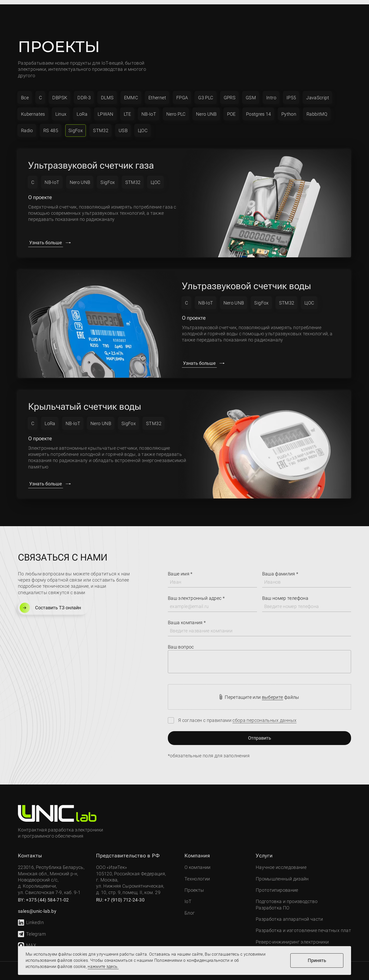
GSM (251, 93)
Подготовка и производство (287, 897)
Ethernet (157, 93)
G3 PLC (206, 93)
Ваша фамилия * (280, 569)
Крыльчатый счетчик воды (85, 402)
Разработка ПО (273, 903)
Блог (190, 908)
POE (231, 109)
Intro (271, 93)
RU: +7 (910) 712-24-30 (120, 895)
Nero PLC (176, 109)
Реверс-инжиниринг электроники (292, 937)
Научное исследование (281, 863)
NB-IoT (149, 109)
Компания (80, 11)
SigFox (76, 126)
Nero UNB (206, 109)
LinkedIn (31, 918)
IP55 (291, 93)
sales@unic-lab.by (247, 14)
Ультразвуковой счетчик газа (91, 161)
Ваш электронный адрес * (196, 594)
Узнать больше (46, 238)
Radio (27, 126)
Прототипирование (277, 885)
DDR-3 (84, 93)
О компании (198, 863)
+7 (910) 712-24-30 (248, 7)
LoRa (82, 109)
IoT (148, 11)
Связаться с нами (303, 11)
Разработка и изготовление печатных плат (303, 926)
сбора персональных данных (264, 716)
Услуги (118, 11)
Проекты (175, 11)
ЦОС (143, 126)
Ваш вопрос (181, 642)
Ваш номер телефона (285, 594)
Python (289, 109)
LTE (127, 109)
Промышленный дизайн (282, 874)
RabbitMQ (317, 109)
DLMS (107, 93)
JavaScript (318, 93)
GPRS (230, 93)
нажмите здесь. (103, 967)
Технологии (197, 874)
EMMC (131, 93)
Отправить (260, 733)
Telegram (32, 929)
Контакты (209, 11)
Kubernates (33, 109)
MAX (27, 941)
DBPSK (60, 93)
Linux (61, 109)
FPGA (182, 93)
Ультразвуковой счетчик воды (247, 281)
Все (25, 93)
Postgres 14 (259, 109)
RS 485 (51, 126)
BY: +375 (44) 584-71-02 (43, 895)
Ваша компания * (187, 618)
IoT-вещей (112, 58)
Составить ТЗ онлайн (50, 603)
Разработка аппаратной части (289, 914)
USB (123, 126)
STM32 (101, 126)
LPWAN (106, 109)
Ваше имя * (180, 569)
